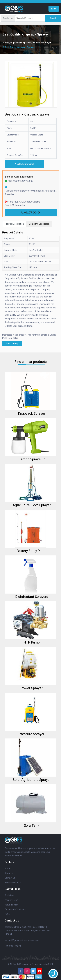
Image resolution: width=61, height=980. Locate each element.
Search (53, 18)
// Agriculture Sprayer (20, 43)
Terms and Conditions (15, 909)
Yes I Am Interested (25, 164)
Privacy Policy (11, 900)
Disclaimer (10, 895)
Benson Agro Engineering (19, 177)
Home (6, 43)
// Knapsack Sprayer (41, 43)
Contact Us (10, 878)
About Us (9, 873)
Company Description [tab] (39, 224)
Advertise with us (13, 883)
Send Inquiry (12, 343)
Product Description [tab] (14, 224)
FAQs (7, 914)
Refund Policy (11, 905)
